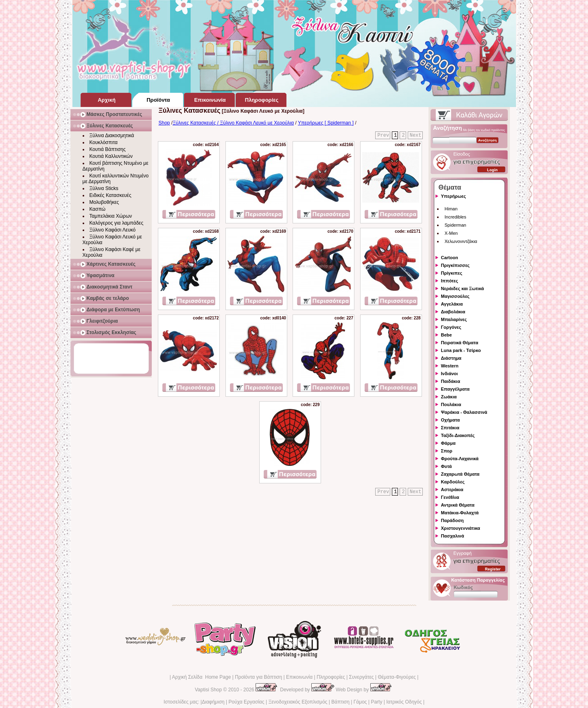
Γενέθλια (450, 497)
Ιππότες (450, 281)
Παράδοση (452, 520)
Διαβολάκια (453, 312)
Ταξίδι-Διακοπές (458, 435)
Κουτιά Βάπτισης (108, 149)
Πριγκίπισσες (456, 265)
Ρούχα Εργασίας (247, 702)
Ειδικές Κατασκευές (110, 195)
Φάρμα (448, 443)
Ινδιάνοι (450, 374)
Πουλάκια (451, 404)
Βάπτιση (340, 702)
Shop (164, 123)
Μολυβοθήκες (104, 202)
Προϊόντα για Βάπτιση (258, 677)
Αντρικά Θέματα (458, 505)
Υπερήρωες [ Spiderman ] (326, 123)
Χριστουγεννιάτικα (461, 528)
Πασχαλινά (453, 536)
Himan (451, 209)
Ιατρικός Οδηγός (404, 702)
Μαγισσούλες (455, 296)
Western (450, 366)
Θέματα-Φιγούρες (397, 677)
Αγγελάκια (452, 304)
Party (376, 702)
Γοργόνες (451, 327)
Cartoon (450, 258)
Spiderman (456, 225)
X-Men (451, 233)
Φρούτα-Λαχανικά (460, 459)
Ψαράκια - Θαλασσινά (464, 412)
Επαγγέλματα (455, 389)
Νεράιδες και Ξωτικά (463, 288)
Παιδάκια (451, 381)
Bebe (447, 335)
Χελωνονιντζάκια (461, 241)
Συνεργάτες (362, 677)
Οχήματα (450, 420)
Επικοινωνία (299, 677)
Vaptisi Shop (209, 690)
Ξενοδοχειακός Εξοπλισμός (298, 702)
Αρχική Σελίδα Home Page (201, 677)
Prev (383, 135)
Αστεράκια (452, 489)
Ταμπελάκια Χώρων (111, 216)
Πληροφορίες (331, 677)
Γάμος (360, 702)
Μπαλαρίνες (454, 319)
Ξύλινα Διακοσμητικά (112, 135)
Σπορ (447, 451)
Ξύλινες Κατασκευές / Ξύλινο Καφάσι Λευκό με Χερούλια (233, 123)
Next (416, 135)
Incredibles (456, 217)
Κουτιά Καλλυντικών (111, 156)
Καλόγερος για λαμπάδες (117, 223)
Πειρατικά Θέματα (460, 343)
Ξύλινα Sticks (104, 188)
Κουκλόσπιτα (104, 142)
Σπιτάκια (450, 428)
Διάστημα (451, 358)
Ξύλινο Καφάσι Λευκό (113, 230)
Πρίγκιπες (452, 273)
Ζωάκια (449, 397)
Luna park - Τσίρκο (461, 350)
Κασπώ (98, 209)
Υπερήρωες (454, 196)
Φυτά (447, 466)
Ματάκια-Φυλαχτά (460, 513)
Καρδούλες (453, 482)
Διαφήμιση (213, 702)
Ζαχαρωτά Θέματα (460, 474)
